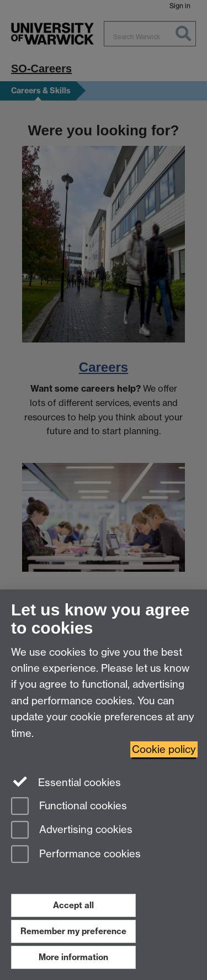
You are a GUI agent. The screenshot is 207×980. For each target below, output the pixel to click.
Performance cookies (76, 855)
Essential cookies (66, 782)
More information (73, 957)
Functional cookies (69, 807)
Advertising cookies (72, 831)
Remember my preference (73, 931)
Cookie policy (164, 749)
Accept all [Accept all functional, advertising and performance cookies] (73, 905)
